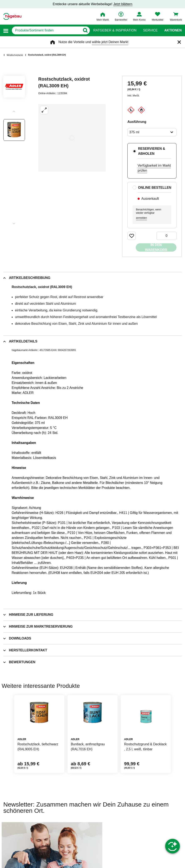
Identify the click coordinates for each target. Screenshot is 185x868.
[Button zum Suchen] (85, 30)
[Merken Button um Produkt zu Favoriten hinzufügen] (132, 236)
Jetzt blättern (123, 4)
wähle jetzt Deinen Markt (110, 42)
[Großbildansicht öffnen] (72, 138)
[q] (46, 30)
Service (150, 30)
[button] (6, 31)
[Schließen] (179, 42)
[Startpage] (12, 16)
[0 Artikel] (166, 236)
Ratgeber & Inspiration (115, 30)
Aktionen (173, 30)
